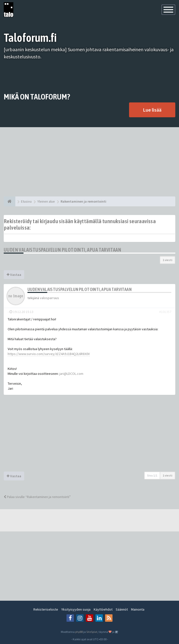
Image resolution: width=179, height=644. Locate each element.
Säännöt (122, 609)
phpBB (79, 632)
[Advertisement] (89, 162)
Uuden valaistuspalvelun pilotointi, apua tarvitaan (62, 250)
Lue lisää (152, 110)
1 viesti (168, 260)
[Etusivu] (10, 201)
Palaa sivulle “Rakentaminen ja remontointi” (37, 497)
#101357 (165, 312)
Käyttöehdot (103, 609)
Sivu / (152, 475)
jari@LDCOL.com (71, 374)
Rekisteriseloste (46, 609)
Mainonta (138, 609)
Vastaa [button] (14, 275)
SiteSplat (92, 632)
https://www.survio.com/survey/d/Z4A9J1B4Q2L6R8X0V (49, 354)
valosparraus (49, 298)
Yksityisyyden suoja (76, 609)
